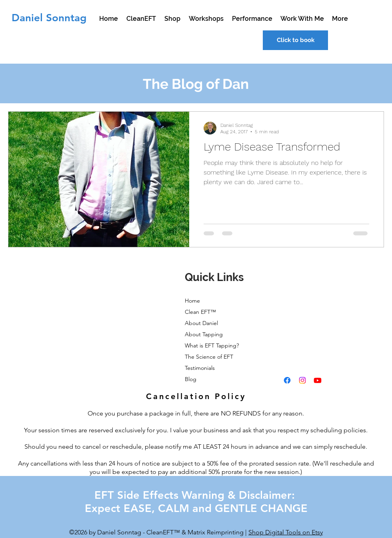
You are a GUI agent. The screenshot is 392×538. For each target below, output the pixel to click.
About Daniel (201, 323)
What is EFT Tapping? (212, 345)
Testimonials (200, 368)
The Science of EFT (209, 357)
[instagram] (302, 380)
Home (192, 301)
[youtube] (318, 380)
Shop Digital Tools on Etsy (286, 532)
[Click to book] (295, 40)
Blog (191, 379)
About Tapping (204, 334)
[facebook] (287, 380)
